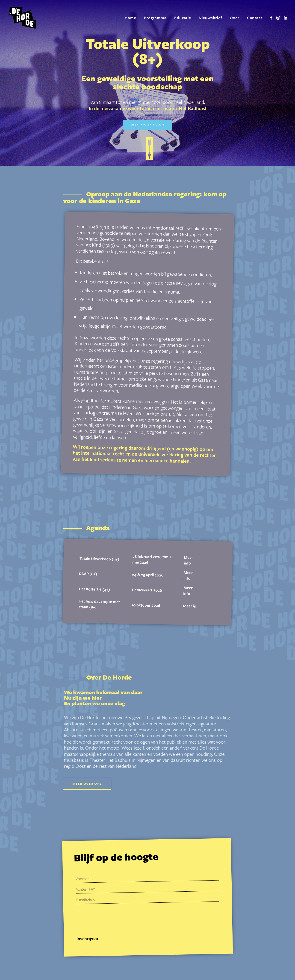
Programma (155, 18)
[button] (271, 18)
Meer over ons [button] (87, 784)
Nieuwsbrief (210, 18)
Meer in (190, 606)
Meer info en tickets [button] (148, 124)
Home (130, 18)
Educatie (183, 18)
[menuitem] (130, 18)
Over (235, 18)
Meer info (189, 560)
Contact (255, 18)
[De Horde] (22, 18)
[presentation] (111, 919)
